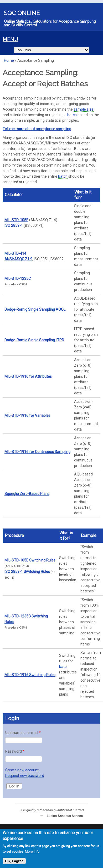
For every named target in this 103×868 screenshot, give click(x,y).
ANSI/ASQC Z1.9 (18, 259)
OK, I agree (14, 862)
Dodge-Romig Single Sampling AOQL (35, 309)
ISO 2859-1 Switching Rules (27, 572)
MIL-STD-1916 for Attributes (28, 376)
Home (9, 60)
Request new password (25, 776)
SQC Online (22, 13)
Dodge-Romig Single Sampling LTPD (34, 340)
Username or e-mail (23, 733)
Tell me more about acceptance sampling (37, 129)
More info (32, 852)
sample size (84, 109)
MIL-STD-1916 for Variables (27, 416)
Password (15, 751)
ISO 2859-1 (14, 225)
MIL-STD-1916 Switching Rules (30, 675)
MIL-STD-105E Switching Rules (30, 560)
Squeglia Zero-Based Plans (27, 494)
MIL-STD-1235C (18, 279)
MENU (10, 39)
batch (72, 115)
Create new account (22, 770)
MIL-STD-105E (16, 220)
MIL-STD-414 (15, 253)
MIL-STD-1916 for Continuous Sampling (37, 452)
